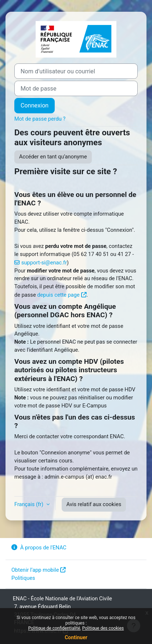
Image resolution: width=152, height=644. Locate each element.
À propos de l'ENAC (39, 548)
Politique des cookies (103, 628)
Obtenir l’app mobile (35, 570)
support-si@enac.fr (44, 263)
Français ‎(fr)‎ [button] (30, 504)
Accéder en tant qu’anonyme (53, 157)
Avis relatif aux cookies (94, 504)
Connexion (35, 105)
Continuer (76, 637)
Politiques (23, 578)
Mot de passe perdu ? (40, 119)
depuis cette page (58, 295)
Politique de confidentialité (54, 628)
